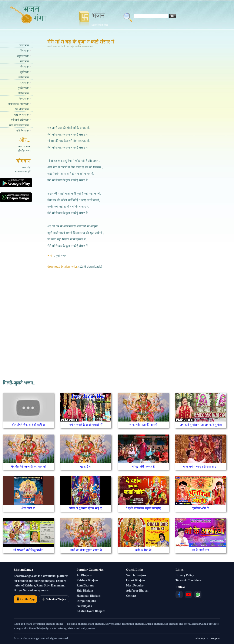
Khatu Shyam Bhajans (91, 611)
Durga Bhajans (86, 601)
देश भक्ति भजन (22, 109)
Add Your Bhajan (137, 591)
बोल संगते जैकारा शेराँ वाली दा (28, 425)
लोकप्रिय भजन (24, 151)
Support (215, 638)
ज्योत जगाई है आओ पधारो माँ (86, 425)
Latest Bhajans (136, 580)
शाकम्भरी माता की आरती (143, 425)
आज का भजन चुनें (23, 172)
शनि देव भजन (23, 131)
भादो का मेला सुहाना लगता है (86, 550)
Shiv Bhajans (85, 591)
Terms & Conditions (188, 580)
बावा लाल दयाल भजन (19, 125)
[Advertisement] (101, 86)
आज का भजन (24, 146)
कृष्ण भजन (24, 45)
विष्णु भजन (24, 99)
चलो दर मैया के (143, 550)
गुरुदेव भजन (24, 88)
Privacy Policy (185, 575)
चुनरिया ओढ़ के (201, 508)
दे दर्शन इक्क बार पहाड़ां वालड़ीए (143, 508)
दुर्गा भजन (25, 72)
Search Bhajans (136, 575)
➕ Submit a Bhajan (54, 599)
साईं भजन (25, 61)
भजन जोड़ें (26, 167)
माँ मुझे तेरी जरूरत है (143, 466)
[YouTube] (188, 595)
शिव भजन (25, 51)
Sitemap (200, 638)
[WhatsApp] (198, 595)
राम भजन (25, 83)
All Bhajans (84, 575)
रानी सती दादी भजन (20, 120)
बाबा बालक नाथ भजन (19, 104)
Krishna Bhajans (87, 580)
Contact (131, 596)
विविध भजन (24, 93)
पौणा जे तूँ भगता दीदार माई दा (86, 508)
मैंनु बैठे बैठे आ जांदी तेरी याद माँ (28, 466)
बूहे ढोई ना (86, 466)
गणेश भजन (24, 77)
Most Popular (135, 586)
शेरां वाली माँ (28, 508)
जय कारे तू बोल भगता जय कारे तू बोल (201, 425)
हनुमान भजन (23, 56)
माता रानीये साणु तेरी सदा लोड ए (201, 466)
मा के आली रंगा (201, 550)
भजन (100, 19)
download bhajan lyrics (63, 267)
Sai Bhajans (84, 606)
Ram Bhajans (85, 586)
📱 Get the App (25, 599)
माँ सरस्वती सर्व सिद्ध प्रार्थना (29, 550)
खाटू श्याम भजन (22, 115)
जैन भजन (25, 67)
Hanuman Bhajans (88, 596)
